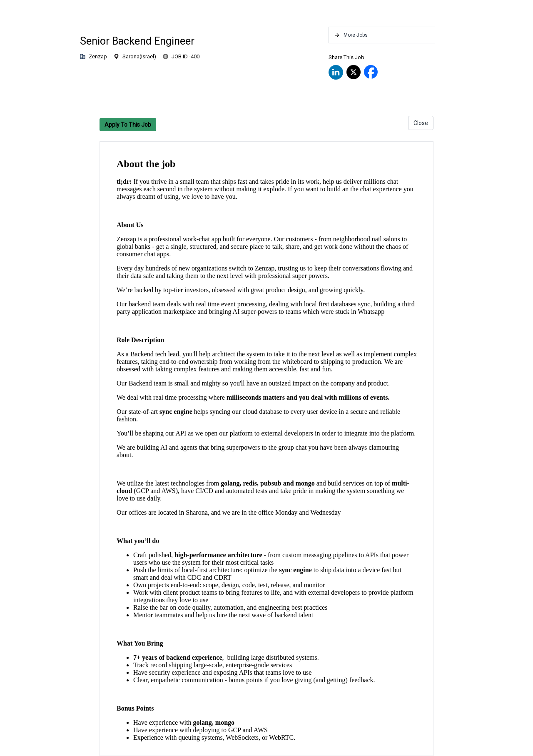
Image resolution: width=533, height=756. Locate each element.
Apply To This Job (128, 125)
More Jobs (351, 35)
